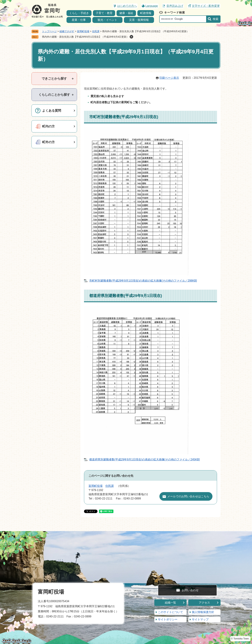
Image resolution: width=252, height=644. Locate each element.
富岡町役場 (83, 31)
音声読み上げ (175, 6)
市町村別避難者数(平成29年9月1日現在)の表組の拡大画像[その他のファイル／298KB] (143, 281)
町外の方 (48, 142)
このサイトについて (170, 612)
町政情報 (146, 13)
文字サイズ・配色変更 (206, 6)
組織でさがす (67, 31)
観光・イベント (107, 20)
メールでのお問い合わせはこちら (188, 496)
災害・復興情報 (139, 20)
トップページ (49, 31)
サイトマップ (200, 619)
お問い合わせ (190, 590)
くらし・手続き (79, 13)
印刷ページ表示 (169, 78)
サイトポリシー (168, 619)
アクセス (204, 603)
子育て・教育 (104, 13)
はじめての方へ (127, 6)
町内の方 (48, 126)
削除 (131, 37)
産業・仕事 (79, 20)
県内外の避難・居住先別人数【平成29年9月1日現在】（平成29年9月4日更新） (85, 37)
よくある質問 (52, 111)
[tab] (54, 79)
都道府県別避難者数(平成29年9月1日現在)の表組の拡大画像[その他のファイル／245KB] (144, 459)
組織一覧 (170, 603)
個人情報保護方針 (203, 612)
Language (152, 6)
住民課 (96, 31)
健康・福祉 (126, 13)
